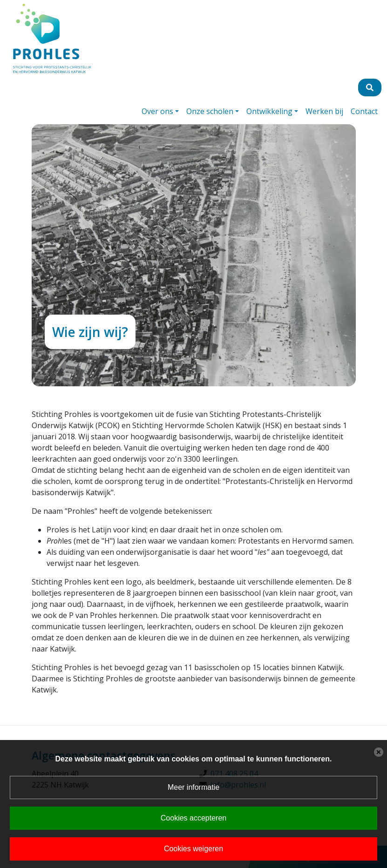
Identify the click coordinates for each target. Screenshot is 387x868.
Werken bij (324, 111)
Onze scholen (210, 111)
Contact (364, 111)
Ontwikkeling (269, 111)
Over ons (157, 111)
